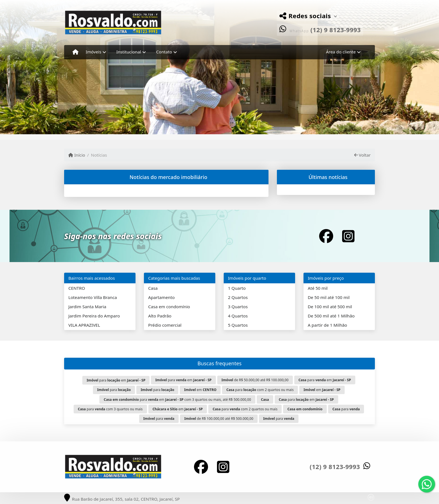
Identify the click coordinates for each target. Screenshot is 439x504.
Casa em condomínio (169, 307)
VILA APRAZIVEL (84, 325)
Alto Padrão (160, 316)
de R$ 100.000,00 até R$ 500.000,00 (219, 419)
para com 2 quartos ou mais (260, 390)
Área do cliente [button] (341, 52)
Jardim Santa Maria (87, 307)
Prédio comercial (165, 325)
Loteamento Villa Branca (93, 297)
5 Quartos (238, 325)
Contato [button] (164, 52)
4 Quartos (238, 316)
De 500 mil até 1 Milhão (331, 316)
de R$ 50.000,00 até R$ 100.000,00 (255, 380)
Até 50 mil (318, 288)
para (114, 390)
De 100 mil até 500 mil (330, 307)
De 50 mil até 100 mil (329, 297)
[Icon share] (326, 236)
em (200, 390)
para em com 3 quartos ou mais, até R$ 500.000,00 (178, 400)
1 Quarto (237, 288)
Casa (153, 288)
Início (77, 155)
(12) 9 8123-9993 (336, 30)
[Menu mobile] (75, 52)
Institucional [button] (129, 52)
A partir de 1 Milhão (327, 325)
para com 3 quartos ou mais (110, 409)
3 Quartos (238, 307)
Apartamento (161, 297)
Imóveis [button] (94, 52)
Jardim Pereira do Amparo (94, 316)
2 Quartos (238, 297)
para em (116, 380)
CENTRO (77, 288)
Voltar (362, 155)
